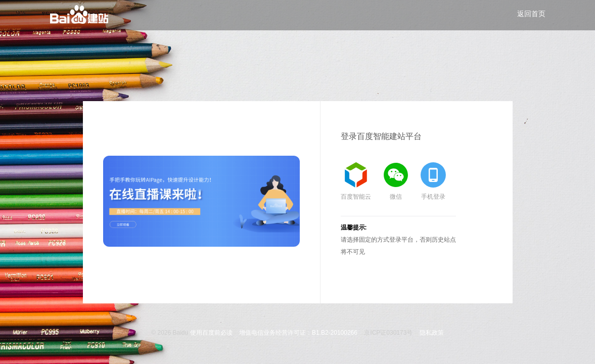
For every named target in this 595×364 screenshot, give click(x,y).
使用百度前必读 (211, 333)
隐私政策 (432, 333)
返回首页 (531, 14)
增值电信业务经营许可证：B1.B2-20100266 (298, 333)
